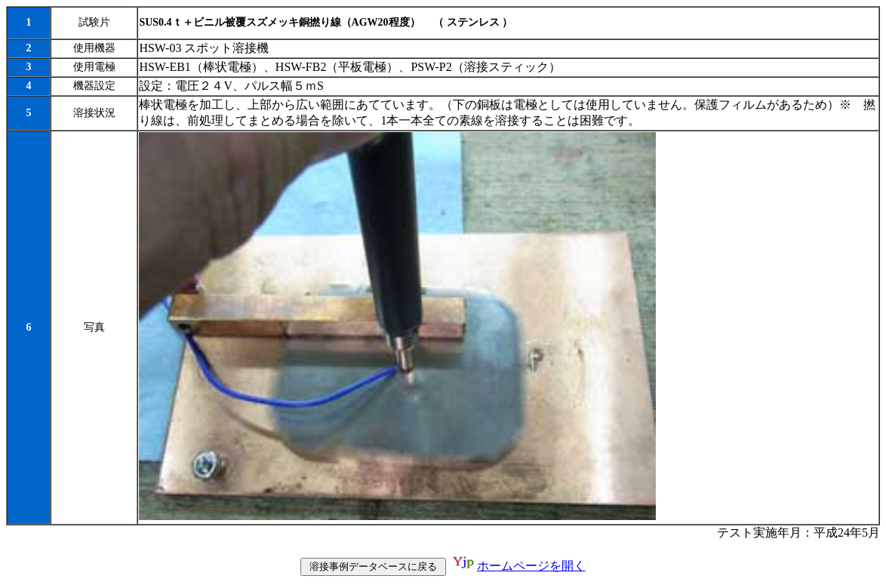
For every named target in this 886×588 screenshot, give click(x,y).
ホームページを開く (531, 566)
